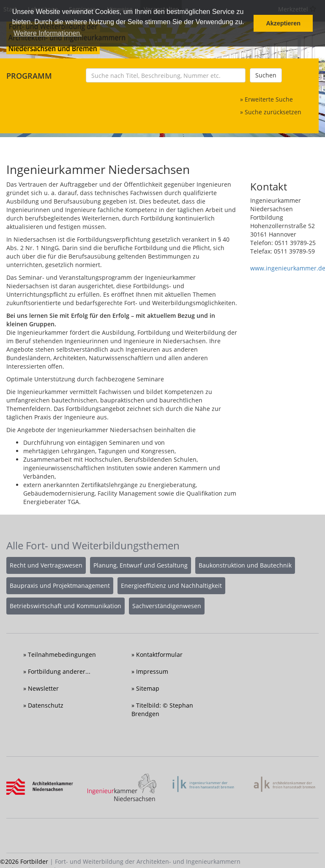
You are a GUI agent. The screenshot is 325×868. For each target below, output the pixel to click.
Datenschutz (46, 705)
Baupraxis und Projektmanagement (60, 586)
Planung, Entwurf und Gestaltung (141, 565)
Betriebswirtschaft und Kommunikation (66, 606)
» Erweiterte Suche (266, 99)
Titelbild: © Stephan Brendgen (162, 710)
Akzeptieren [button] (283, 23)
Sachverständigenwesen (167, 606)
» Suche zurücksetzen (271, 112)
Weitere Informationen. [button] (48, 33)
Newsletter (43, 688)
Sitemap (148, 688)
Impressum (152, 671)
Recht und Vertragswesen (46, 565)
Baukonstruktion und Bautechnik (245, 565)
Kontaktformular (159, 654)
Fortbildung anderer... (59, 671)
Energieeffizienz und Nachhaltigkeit (171, 586)
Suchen (266, 75)
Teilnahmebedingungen (62, 654)
